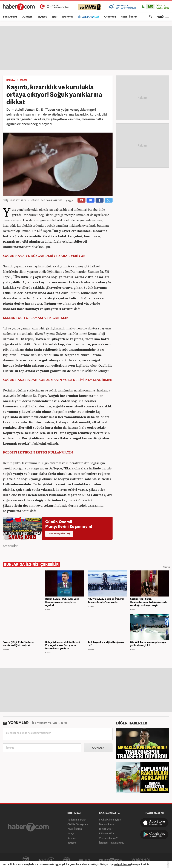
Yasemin (141, 860)
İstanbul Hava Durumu (112, 843)
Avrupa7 (67, 860)
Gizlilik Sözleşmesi (78, 824)
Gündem (27, 17)
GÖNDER (98, 748)
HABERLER (11, 80)
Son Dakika (10, 17)
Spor (55, 17)
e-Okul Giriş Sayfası (110, 820)
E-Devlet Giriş (107, 833)
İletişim (72, 843)
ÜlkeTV (85, 860)
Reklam (72, 838)
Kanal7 (26, 860)
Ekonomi (68, 17)
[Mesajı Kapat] (168, 864)
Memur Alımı (106, 824)
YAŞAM (23, 80)
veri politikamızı (122, 864)
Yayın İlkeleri (75, 829)
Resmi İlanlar (129, 17)
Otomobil (110, 17)
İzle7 (111, 860)
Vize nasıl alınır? (108, 838)
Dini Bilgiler (106, 829)
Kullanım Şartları (77, 820)
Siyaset (42, 17)
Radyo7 (47, 860)
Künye (71, 833)
